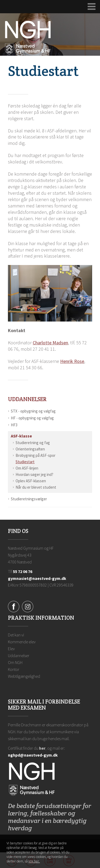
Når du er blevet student (36, 487)
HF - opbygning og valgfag (32, 418)
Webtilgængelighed (24, 676)
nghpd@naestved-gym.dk (33, 755)
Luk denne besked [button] (89, 846)
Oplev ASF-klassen (31, 481)
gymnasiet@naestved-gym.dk (37, 578)
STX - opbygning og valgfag (33, 411)
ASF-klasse (21, 436)
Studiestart (25, 462)
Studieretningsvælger (29, 499)
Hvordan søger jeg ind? (34, 474)
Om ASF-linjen (27, 468)
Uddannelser (27, 399)
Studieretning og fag (33, 443)
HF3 (14, 425)
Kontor (14, 669)
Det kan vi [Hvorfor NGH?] (16, 635)
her (42, 748)
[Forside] (28, 37)
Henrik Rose (72, 361)
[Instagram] (28, 606)
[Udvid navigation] (92, 7)
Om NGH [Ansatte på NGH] (15, 662)
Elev (11, 649)
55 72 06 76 (23, 571)
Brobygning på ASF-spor (35, 455)
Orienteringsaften (30, 449)
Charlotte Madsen (50, 343)
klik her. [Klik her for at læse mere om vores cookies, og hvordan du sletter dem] (34, 861)
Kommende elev (22, 642)
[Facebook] (14, 606)
